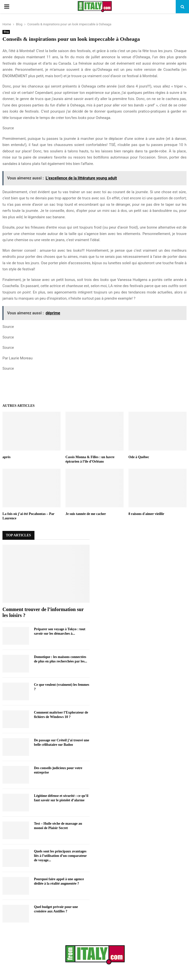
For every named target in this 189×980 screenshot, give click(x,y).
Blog (6, 32)
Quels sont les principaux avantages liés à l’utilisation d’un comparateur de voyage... (60, 856)
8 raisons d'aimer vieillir (146, 514)
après (7, 457)
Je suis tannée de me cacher (86, 514)
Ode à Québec (139, 457)
